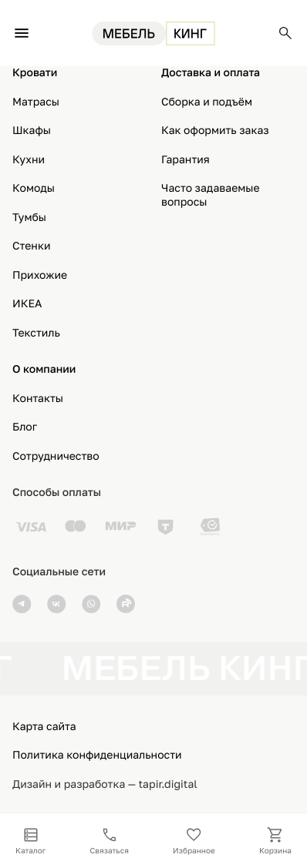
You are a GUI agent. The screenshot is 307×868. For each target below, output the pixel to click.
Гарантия (186, 160)
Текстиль (36, 333)
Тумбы (29, 218)
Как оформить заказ (215, 131)
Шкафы (32, 131)
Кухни (29, 160)
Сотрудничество (56, 456)
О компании (44, 369)
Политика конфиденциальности (97, 755)
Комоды (34, 188)
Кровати (35, 73)
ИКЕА (27, 304)
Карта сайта (44, 727)
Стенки (32, 246)
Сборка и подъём (207, 102)
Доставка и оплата (211, 73)
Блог (25, 427)
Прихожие (40, 275)
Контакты (38, 399)
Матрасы (36, 102)
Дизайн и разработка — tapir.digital (105, 784)
